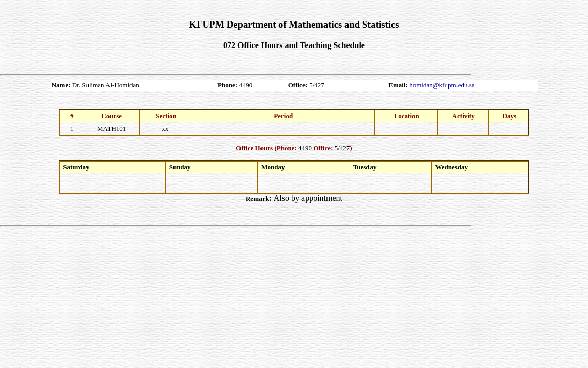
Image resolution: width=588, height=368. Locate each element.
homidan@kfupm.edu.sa (442, 85)
